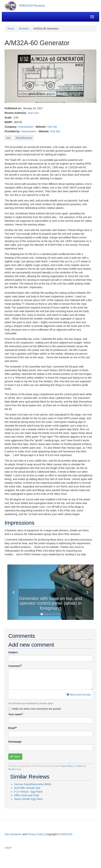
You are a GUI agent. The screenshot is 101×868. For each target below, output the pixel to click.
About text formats (79, 695)
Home (11, 29)
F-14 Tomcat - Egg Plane (28, 792)
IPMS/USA (66, 834)
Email (12, 728)
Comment (14, 666)
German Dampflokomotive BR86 (33, 784)
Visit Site (52, 127)
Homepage (15, 742)
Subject (13, 652)
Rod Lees (33, 113)
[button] (14, 592)
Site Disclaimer (13, 834)
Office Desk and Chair (27, 795)
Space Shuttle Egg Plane (28, 799)
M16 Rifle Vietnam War (27, 788)
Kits (8, 138)
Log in (8, 848)
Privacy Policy (66, 766)
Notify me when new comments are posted (35, 709)
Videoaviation (26, 127)
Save (15, 757)
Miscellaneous (24, 138)
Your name (15, 714)
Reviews (24, 29)
